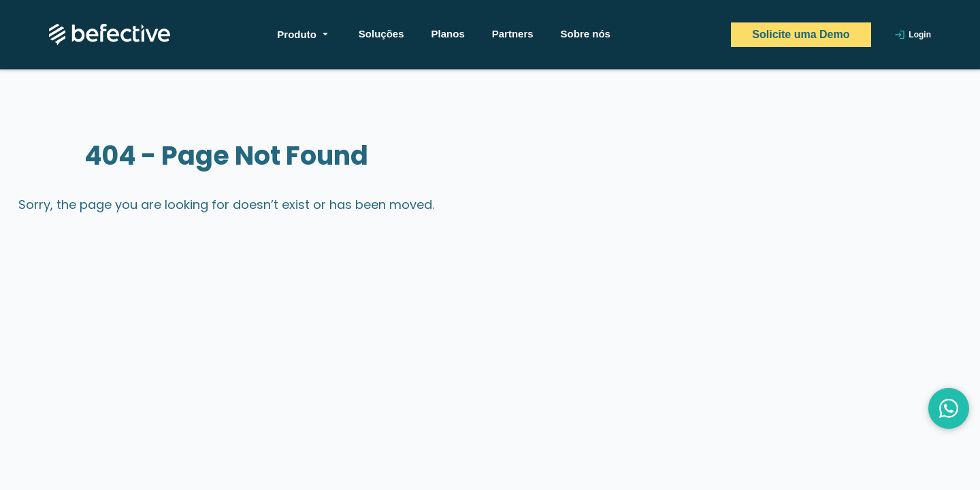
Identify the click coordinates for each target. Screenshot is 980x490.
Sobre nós (586, 34)
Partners (513, 34)
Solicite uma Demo (801, 34)
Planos (448, 34)
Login (913, 35)
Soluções (381, 34)
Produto (304, 34)
